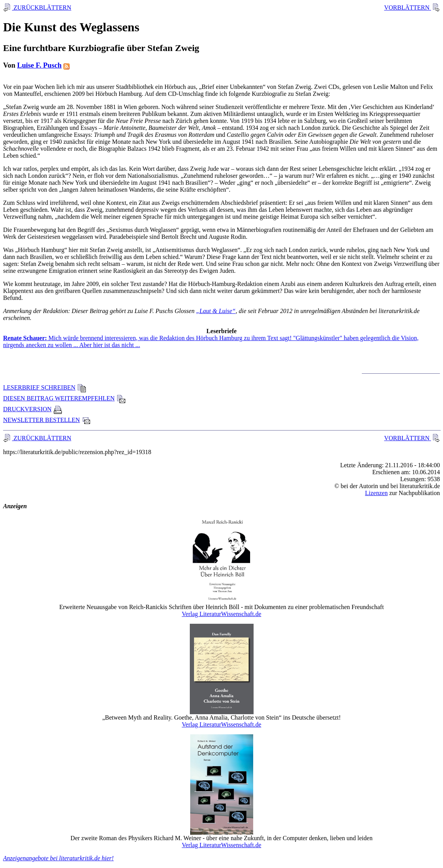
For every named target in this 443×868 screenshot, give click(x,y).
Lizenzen (376, 493)
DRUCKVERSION (33, 409)
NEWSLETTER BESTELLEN (47, 420)
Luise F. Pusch (39, 65)
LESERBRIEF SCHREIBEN (45, 387)
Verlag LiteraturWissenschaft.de (221, 614)
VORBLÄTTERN (408, 8)
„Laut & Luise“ (216, 311)
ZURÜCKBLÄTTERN (42, 8)
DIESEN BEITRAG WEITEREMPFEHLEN (64, 398)
